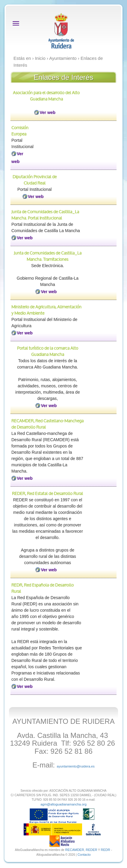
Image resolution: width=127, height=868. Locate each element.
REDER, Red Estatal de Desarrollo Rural (47, 494)
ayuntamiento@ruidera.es (76, 766)
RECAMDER (75, 850)
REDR (106, 850)
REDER (92, 850)
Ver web (47, 112)
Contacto (84, 855)
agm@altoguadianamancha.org (63, 804)
